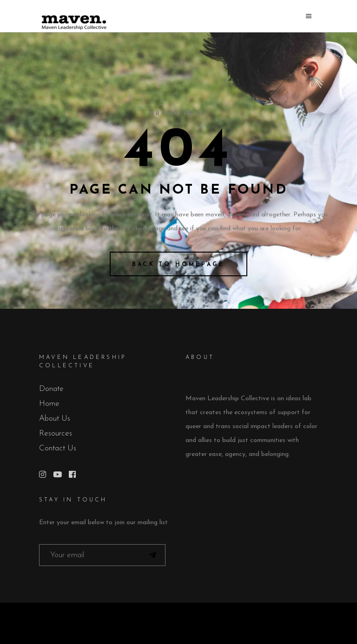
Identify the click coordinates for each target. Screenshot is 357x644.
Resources (56, 433)
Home (49, 404)
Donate (51, 389)
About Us (55, 419)
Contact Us (58, 448)
